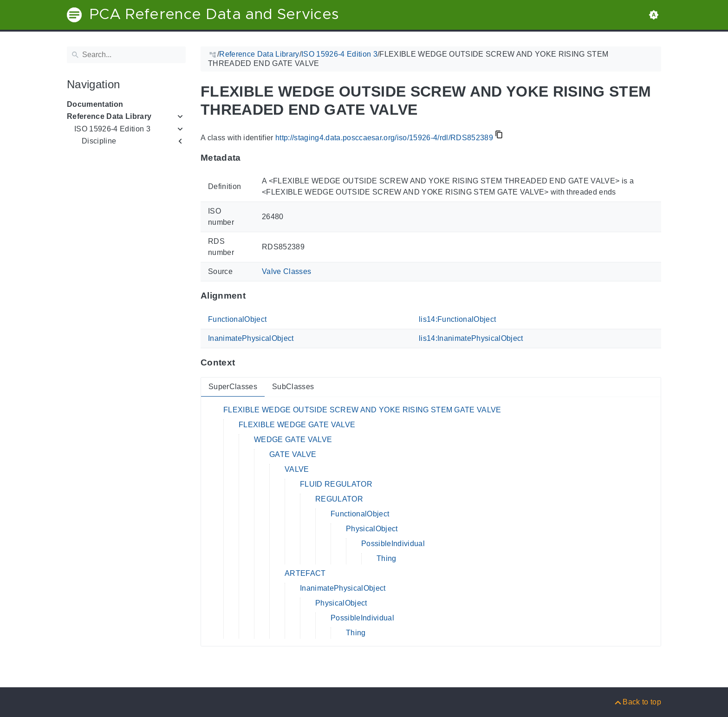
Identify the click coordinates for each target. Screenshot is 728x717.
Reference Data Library (109, 116)
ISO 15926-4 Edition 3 (112, 129)
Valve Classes (286, 271)
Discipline (99, 141)
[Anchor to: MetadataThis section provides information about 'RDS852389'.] (250, 157)
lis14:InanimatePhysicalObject (471, 338)
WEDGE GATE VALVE (293, 440)
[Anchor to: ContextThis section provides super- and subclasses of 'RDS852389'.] (244, 363)
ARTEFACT (305, 573)
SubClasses (293, 387)
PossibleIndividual (393, 544)
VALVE (297, 469)
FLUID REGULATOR (336, 484)
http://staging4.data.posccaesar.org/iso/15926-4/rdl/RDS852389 (384, 138)
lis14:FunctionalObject (457, 319)
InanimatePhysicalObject (251, 338)
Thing (387, 558)
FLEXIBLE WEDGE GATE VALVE (297, 425)
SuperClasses (233, 387)
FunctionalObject (237, 319)
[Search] (126, 55)
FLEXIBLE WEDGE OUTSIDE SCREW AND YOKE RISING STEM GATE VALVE (362, 410)
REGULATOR (339, 499)
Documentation (95, 104)
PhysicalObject (372, 529)
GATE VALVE (293, 454)
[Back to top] (637, 702)
